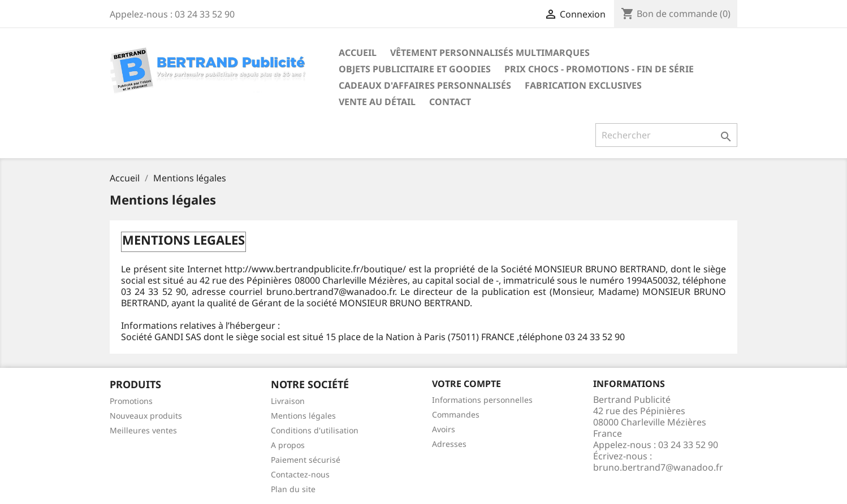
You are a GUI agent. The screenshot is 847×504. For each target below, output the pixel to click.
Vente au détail (377, 102)
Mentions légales (303, 416)
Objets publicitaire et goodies (415, 69)
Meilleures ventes (143, 430)
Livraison (288, 401)
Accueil (358, 53)
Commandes (456, 414)
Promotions (131, 401)
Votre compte (466, 384)
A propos (288, 445)
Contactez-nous (300, 474)
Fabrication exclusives (583, 85)
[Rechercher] (666, 135)
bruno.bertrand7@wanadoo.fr (658, 467)
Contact (450, 102)
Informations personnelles (482, 400)
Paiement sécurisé (306, 460)
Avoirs (444, 429)
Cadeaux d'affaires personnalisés (425, 85)
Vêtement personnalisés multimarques (490, 53)
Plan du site (293, 489)
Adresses (449, 444)
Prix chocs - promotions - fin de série (599, 69)
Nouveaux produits (146, 416)
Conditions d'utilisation (315, 430)
